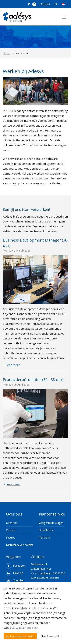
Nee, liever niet (50, 636)
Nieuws (45, 4)
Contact (11, 530)
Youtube (15, 580)
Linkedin (14, 573)
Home (7, 53)
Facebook (16, 566)
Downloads (46, 530)
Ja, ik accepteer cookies (20, 636)
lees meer (11, 365)
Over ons (12, 523)
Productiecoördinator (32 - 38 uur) (33, 380)
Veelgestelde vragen (51, 523)
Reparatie (45, 537)
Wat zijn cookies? (27, 628)
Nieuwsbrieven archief (20, 545)
